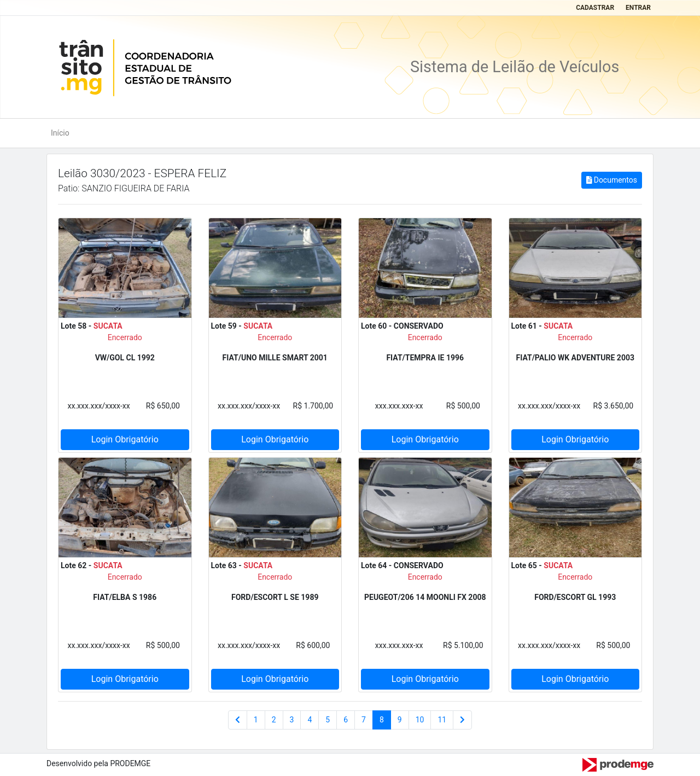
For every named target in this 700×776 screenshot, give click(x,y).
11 (442, 720)
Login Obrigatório (125, 439)
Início (60, 133)
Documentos (612, 180)
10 (420, 720)
